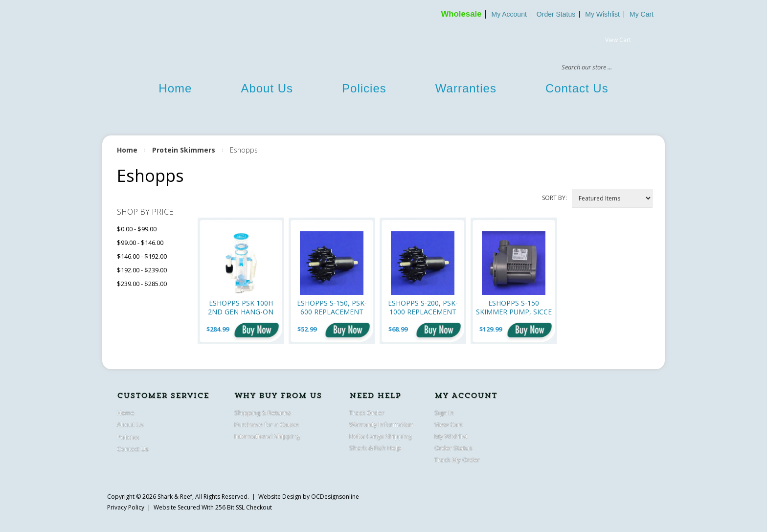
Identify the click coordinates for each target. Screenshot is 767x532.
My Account (509, 14)
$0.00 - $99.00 (137, 229)
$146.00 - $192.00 (142, 256)
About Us (267, 88)
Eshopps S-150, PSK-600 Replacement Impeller (332, 307)
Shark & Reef (175, 497)
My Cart (642, 14)
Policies (364, 88)
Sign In (444, 413)
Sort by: (554, 198)
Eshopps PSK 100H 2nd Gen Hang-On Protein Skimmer (241, 307)
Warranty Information (381, 424)
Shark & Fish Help (375, 448)
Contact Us (577, 88)
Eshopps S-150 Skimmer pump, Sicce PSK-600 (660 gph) (514, 307)
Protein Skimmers (184, 150)
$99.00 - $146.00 (140, 243)
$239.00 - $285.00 (142, 284)
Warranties (466, 88)
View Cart (618, 40)
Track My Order (457, 460)
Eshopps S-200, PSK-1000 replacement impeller (423, 307)
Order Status (556, 14)
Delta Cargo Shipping (380, 436)
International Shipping (267, 436)
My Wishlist (602, 14)
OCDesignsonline (335, 497)
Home (175, 88)
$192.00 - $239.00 (142, 270)
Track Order (367, 413)
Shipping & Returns (263, 413)
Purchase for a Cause (267, 424)
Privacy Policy (126, 507)
